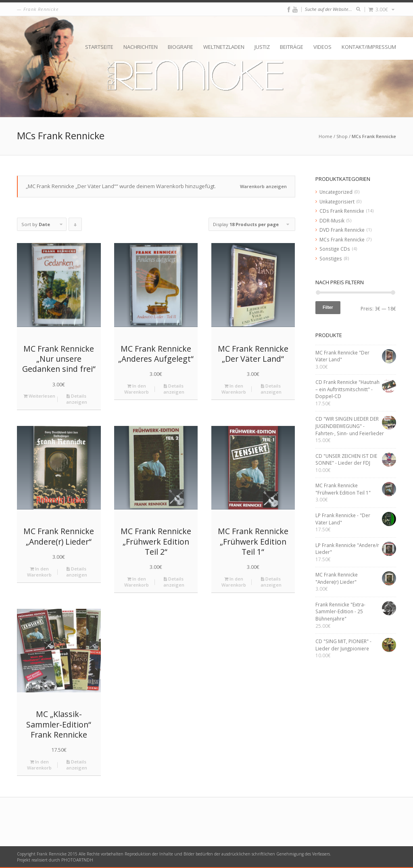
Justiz (262, 47)
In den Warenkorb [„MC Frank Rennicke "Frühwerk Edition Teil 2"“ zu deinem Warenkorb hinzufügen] (137, 582)
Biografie (180, 47)
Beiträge (292, 47)
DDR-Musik (332, 220)
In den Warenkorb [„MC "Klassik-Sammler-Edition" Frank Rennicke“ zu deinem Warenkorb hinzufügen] (39, 765)
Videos (322, 47)
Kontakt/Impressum (369, 47)
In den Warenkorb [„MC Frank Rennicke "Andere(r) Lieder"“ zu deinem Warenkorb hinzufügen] (39, 572)
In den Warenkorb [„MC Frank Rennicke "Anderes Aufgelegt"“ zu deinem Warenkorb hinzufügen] (137, 389)
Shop (342, 136)
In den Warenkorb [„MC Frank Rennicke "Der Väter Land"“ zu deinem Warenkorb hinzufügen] (234, 389)
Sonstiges (331, 258)
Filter (328, 307)
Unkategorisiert (337, 201)
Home (325, 136)
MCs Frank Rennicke (342, 239)
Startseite (99, 47)
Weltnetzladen (224, 47)
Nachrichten (141, 47)
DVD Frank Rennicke (342, 230)
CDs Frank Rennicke (342, 211)
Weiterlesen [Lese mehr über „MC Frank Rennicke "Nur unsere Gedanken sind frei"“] (39, 396)
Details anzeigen (77, 399)
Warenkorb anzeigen (263, 186)
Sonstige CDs (335, 249)
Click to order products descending (75, 226)
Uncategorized (336, 192)
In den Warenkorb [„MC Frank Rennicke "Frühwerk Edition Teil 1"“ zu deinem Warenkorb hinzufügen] (234, 582)
